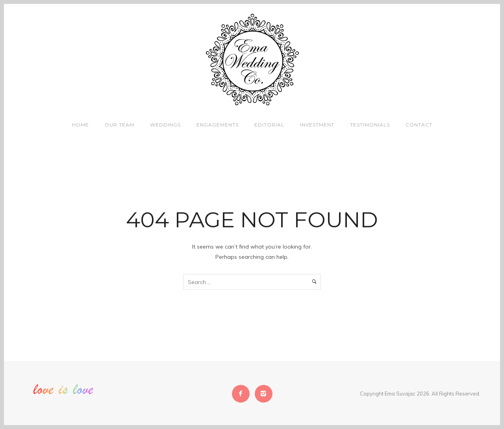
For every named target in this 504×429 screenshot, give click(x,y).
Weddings (165, 125)
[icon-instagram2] (264, 394)
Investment (317, 125)
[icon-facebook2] (243, 394)
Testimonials (370, 125)
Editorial (269, 125)
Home (81, 125)
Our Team (120, 125)
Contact (419, 125)
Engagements (218, 125)
